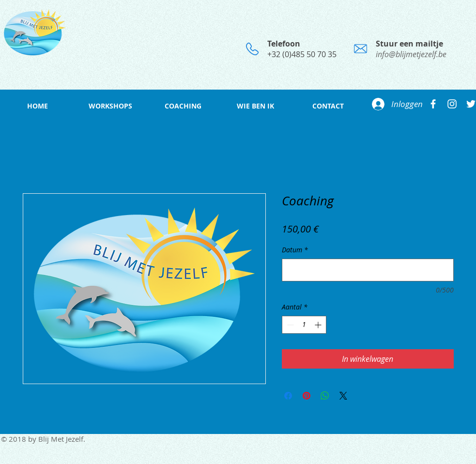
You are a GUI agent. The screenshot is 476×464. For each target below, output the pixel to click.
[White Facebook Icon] (433, 104)
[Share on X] (343, 396)
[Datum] (368, 270)
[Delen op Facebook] (288, 396)
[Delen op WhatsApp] (325, 396)
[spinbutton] (304, 325)
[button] (110, 106)
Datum (295, 250)
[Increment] (319, 325)
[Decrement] (289, 325)
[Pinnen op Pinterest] (307, 396)
